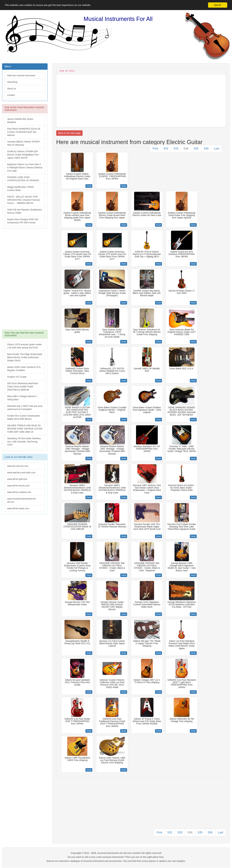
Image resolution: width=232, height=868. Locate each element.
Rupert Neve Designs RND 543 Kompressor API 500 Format (23, 221)
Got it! (218, 5)
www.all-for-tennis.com (18, 486)
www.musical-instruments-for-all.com (22, 500)
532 (166, 149)
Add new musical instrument (21, 75)
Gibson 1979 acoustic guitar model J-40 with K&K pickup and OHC (24, 346)
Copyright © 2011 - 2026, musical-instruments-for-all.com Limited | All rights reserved (116, 853)
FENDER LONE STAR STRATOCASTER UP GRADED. (23, 179)
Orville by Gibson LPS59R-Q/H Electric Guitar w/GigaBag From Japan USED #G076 (23, 155)
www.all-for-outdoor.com (19, 492)
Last (217, 149)
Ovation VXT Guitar (17, 377)
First (155, 149)
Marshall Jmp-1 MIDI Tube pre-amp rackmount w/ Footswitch (25, 408)
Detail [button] (89, 186)
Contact (11, 95)
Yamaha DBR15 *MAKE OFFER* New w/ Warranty (24, 143)
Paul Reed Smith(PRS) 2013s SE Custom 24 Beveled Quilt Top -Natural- (24, 132)
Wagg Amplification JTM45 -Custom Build (21, 189)
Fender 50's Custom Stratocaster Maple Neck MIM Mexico (24, 417)
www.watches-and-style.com (21, 473)
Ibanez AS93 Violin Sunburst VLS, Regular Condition (24, 369)
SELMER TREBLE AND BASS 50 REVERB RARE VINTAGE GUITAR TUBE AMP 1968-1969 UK (25, 429)
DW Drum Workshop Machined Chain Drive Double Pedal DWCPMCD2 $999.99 (23, 387)
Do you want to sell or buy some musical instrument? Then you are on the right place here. (116, 857)
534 (186, 149)
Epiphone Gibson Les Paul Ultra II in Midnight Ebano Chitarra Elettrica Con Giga (25, 168)
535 (196, 149)
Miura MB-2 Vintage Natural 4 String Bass (22, 398)
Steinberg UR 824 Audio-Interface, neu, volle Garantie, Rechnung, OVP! (24, 442)
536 (206, 149)
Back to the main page (69, 133)
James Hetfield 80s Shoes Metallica (20, 121)
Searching (12, 82)
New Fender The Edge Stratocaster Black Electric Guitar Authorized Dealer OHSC (25, 357)
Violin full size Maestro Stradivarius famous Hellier (25, 211)
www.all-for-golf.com (17, 479)
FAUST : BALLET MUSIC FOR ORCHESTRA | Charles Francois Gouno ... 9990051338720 (23, 200)
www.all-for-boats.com (18, 508)
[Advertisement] (25, 281)
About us (12, 89)
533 (176, 149)
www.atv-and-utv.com (18, 466)
